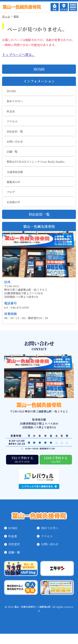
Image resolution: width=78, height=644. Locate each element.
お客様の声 (13, 202)
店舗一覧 (12, 152)
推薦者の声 (13, 182)
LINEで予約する (56, 459)
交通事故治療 (15, 172)
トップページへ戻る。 (19, 55)
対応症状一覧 (15, 131)
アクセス (12, 121)
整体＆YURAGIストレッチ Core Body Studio (36, 162)
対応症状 (14, 544)
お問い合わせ (15, 142)
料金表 (11, 111)
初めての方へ (15, 101)
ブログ (11, 192)
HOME (39, 69)
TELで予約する (22, 459)
